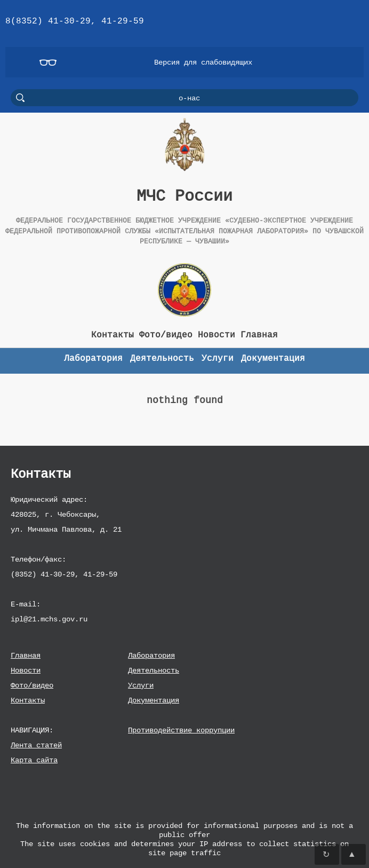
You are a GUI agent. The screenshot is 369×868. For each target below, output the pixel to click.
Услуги (141, 685)
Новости (26, 670)
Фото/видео (32, 685)
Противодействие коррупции (181, 730)
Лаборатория (151, 655)
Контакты (28, 700)
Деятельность (154, 670)
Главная (26, 655)
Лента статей (36, 745)
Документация (154, 700)
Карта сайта (34, 760)
